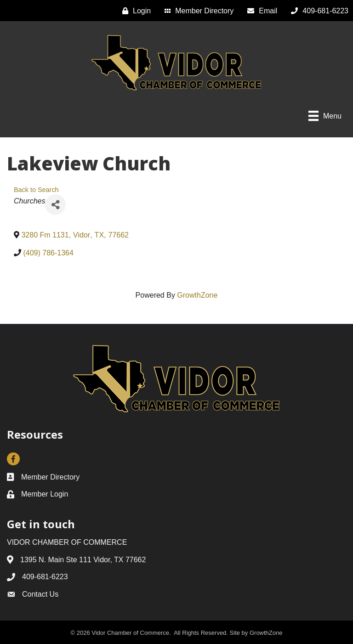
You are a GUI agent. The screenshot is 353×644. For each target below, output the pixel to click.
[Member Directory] (197, 11)
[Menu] (325, 116)
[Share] (55, 205)
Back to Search (36, 190)
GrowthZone (197, 295)
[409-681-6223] (317, 11)
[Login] (134, 11)
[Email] (260, 11)
